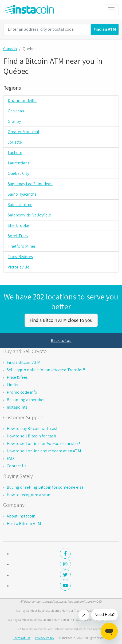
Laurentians (19, 163)
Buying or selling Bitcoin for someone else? (46, 487)
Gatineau (16, 111)
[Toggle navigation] (111, 10)
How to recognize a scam (29, 495)
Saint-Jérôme (20, 205)
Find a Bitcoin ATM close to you (61, 320)
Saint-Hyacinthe (22, 194)
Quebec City (18, 173)
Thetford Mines (22, 246)
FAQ (10, 458)
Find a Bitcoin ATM (23, 362)
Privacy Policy (45, 638)
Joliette (15, 142)
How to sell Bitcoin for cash (31, 436)
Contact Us (17, 466)
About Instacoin (21, 516)
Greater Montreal (23, 132)
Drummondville (22, 100)
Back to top (61, 340)
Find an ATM (105, 29)
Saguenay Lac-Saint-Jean (30, 184)
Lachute (15, 153)
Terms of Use (22, 638)
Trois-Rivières (20, 257)
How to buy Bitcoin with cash (33, 428)
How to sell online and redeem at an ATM (44, 451)
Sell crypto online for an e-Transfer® (46, 370)
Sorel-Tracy (18, 236)
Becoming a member (26, 400)
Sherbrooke (18, 225)
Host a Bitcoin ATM (24, 524)
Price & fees (17, 377)
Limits (12, 385)
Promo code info (22, 392)
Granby (14, 121)
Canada (10, 49)
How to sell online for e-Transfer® (44, 443)
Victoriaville (19, 267)
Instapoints (17, 407)
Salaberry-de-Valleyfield (29, 215)
